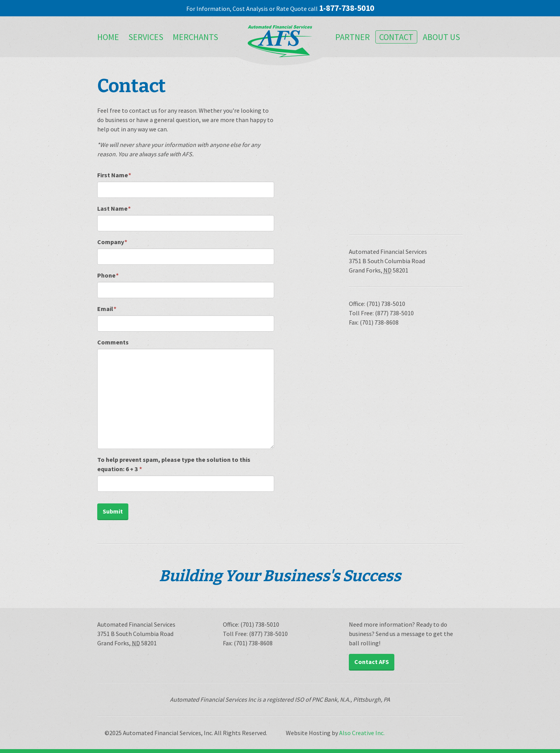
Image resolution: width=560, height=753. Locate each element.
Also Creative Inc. (362, 733)
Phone (108, 275)
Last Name (114, 208)
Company (112, 242)
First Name (114, 175)
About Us (441, 37)
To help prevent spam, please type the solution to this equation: (174, 464)
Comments (113, 342)
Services (146, 37)
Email (107, 309)
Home (108, 37)
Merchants (195, 37)
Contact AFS (372, 662)
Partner (353, 37)
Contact (396, 37)
